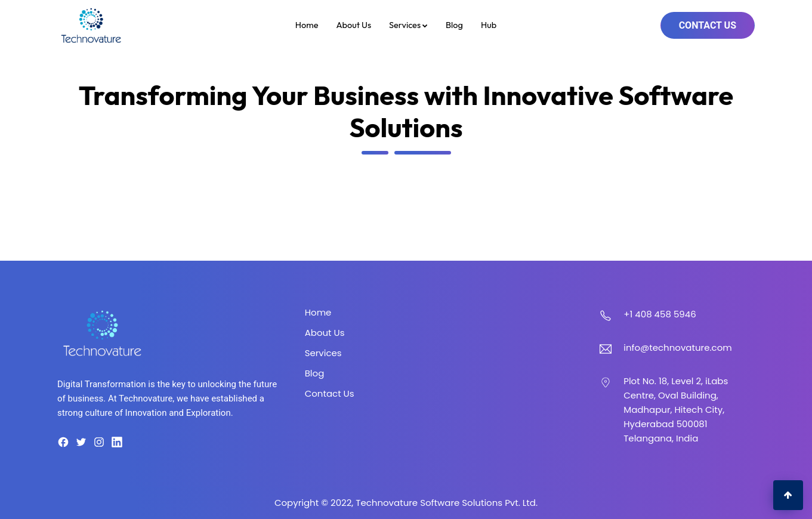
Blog (454, 25)
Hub (489, 25)
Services (408, 25)
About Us (353, 25)
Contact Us (708, 25)
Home (307, 25)
